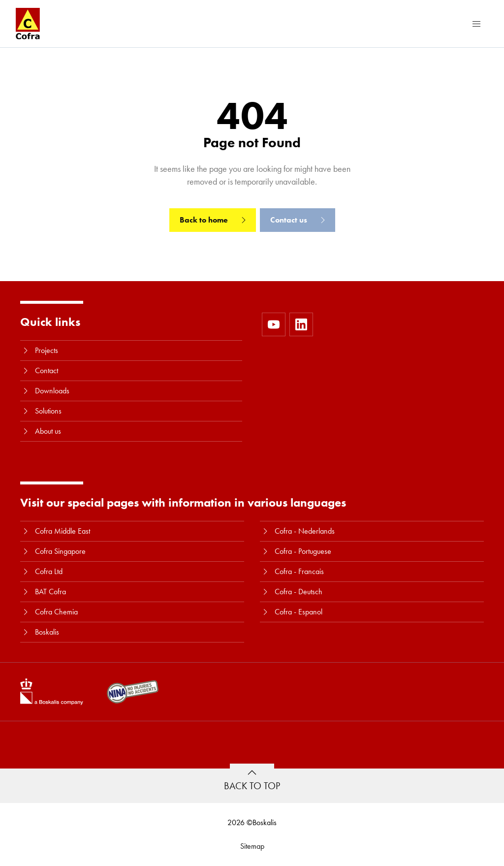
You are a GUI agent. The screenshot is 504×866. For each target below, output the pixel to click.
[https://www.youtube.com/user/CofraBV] (274, 324)
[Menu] (476, 24)
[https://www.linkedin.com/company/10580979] (301, 324)
